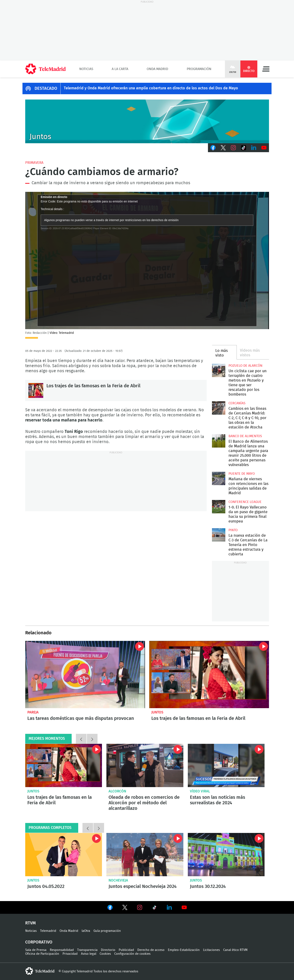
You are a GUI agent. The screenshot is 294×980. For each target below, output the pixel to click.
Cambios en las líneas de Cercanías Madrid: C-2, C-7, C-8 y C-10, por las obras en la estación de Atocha (219, 408)
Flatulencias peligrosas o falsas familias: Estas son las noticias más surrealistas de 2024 (226, 765)
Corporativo (39, 942)
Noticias (86, 69)
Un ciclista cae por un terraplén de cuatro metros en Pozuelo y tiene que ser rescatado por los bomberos (219, 370)
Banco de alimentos (245, 436)
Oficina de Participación (42, 954)
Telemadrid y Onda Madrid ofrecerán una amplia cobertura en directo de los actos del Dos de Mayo (151, 88)
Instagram (233, 148)
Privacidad (70, 954)
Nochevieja (118, 880)
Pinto (233, 530)
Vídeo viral (200, 791)
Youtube (264, 148)
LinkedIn (254, 148)
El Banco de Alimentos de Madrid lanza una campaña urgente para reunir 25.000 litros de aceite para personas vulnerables (219, 441)
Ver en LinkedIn (169, 907)
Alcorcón (117, 791)
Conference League (245, 502)
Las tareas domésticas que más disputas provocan (85, 675)
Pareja (33, 712)
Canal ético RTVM (235, 950)
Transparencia (87, 950)
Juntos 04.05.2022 (64, 855)
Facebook (213, 148)
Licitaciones (211, 950)
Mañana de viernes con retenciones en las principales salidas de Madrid (219, 478)
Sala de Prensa (36, 950)
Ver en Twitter (125, 908)
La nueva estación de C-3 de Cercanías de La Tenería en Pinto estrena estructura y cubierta (219, 535)
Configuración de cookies (132, 954)
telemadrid (40, 971)
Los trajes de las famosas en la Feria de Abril (36, 390)
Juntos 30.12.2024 (226, 855)
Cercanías (237, 403)
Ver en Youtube (184, 907)
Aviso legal (89, 954)
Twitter (223, 148)
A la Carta (120, 69)
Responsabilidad (62, 950)
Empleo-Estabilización (184, 950)
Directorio (108, 950)
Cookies (105, 954)
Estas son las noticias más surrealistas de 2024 (217, 800)
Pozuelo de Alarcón (245, 366)
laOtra (86, 931)
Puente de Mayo (242, 474)
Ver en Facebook (110, 908)
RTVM (31, 923)
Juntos (157, 712)
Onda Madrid (157, 69)
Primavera (34, 163)
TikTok (244, 148)
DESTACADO (46, 88)
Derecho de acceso (151, 950)
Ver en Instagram (140, 907)
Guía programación (107, 931)
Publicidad (126, 950)
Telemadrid (48, 931)
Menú (266, 69)
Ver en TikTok (155, 908)
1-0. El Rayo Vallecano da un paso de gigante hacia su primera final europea (219, 507)
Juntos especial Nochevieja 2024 (145, 855)
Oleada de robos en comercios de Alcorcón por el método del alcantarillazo (145, 765)
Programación (199, 69)
